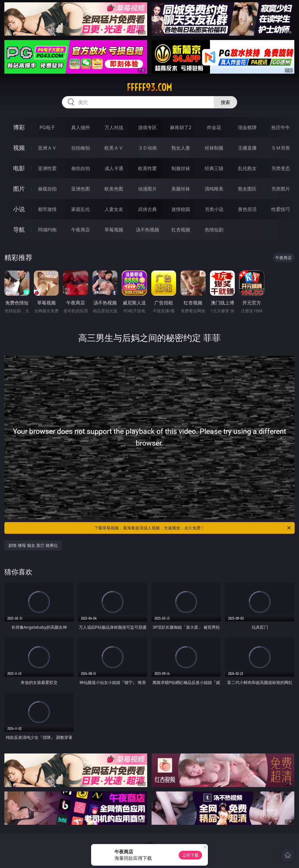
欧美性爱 (147, 168)
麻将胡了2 (181, 127)
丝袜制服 (214, 148)
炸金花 (214, 127)
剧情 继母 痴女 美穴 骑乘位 (33, 545)
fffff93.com (149, 87)
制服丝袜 (181, 168)
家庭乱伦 (81, 209)
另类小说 (214, 209)
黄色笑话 (247, 209)
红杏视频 (181, 230)
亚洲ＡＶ (47, 148)
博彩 (19, 127)
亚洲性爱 (47, 168)
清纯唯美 (214, 189)
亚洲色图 (81, 189)
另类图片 (281, 189)
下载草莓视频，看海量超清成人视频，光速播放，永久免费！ (193, 528)
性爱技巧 (281, 209)
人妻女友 (114, 209)
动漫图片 (147, 189)
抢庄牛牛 (281, 127)
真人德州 (81, 127)
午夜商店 (81, 230)
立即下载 (190, 855)
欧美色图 (114, 189)
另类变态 (281, 168)
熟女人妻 (181, 148)
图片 (19, 189)
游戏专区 (147, 127)
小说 (19, 209)
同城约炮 (47, 230)
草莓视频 (114, 230)
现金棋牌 (247, 127)
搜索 (225, 102)
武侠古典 (147, 209)
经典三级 (214, 168)
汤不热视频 (147, 230)
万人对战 (114, 127)
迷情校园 (181, 209)
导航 (19, 229)
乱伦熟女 (247, 168)
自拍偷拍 (81, 148)
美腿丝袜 (181, 189)
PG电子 (47, 127)
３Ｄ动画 (147, 148)
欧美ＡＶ (114, 148)
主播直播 (247, 148)
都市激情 (47, 209)
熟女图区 (247, 189)
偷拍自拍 (81, 168)
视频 (19, 148)
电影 (19, 168)
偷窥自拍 (47, 189)
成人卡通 (114, 168)
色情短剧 (214, 230)
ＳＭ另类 (281, 148)
